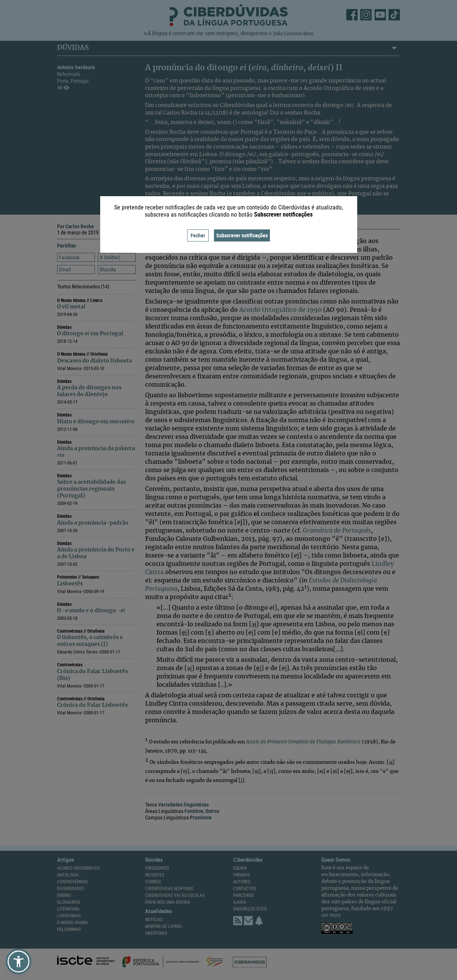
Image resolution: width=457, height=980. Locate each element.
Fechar (198, 235)
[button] (19, 961)
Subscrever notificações (242, 235)
